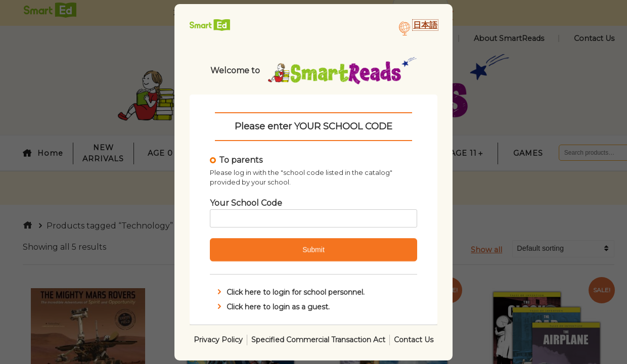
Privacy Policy (218, 339)
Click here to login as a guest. (273, 306)
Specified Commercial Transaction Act (318, 339)
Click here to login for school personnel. (290, 292)
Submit (313, 250)
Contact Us (414, 339)
